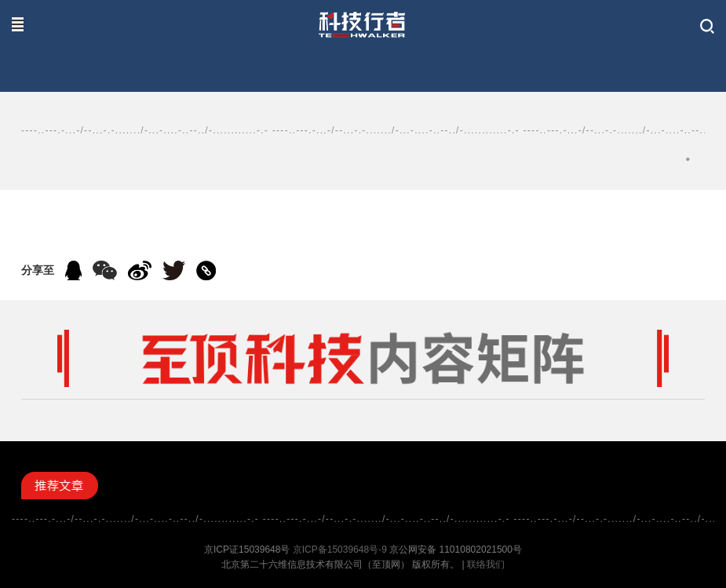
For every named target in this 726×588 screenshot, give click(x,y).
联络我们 (486, 564)
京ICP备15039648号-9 (340, 550)
